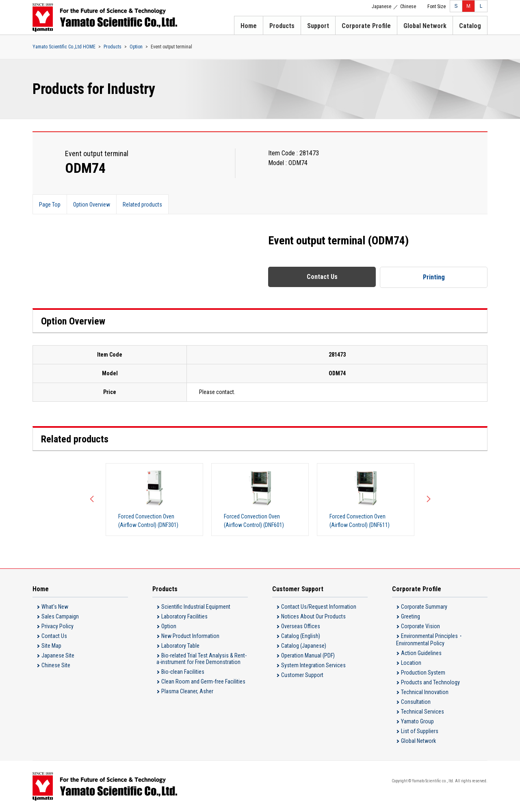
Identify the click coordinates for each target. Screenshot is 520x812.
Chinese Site (56, 665)
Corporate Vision (420, 626)
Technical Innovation (425, 692)
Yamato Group (417, 721)
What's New (55, 607)
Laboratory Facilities (184, 616)
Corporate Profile (366, 26)
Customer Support (302, 675)
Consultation (416, 702)
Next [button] (427, 500)
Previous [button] (93, 500)
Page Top (50, 205)
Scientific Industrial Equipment (196, 607)
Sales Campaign (60, 616)
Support (318, 26)
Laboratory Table (180, 646)
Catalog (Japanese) (304, 646)
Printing (434, 277)
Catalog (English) (301, 636)
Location (411, 663)
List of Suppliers (420, 731)
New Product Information (190, 636)
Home (249, 26)
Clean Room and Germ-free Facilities (203, 681)
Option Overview (92, 205)
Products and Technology (430, 682)
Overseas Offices (301, 626)
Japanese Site (58, 655)
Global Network (425, 26)
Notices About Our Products (313, 616)
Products (282, 26)
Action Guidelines (421, 653)
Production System (423, 673)
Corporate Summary (424, 607)
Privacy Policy (57, 626)
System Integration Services (313, 665)
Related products (142, 205)
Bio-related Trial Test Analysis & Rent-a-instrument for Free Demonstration (201, 659)
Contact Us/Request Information (319, 607)
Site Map (51, 646)
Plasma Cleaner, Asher (187, 691)
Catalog (470, 26)
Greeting (411, 616)
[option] (154, 500)
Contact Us (322, 277)
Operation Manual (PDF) (308, 655)
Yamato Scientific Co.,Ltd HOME (64, 47)
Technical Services (422, 712)
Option (136, 47)
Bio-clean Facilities (183, 672)
